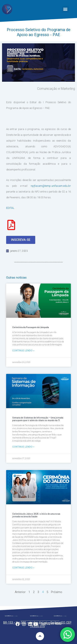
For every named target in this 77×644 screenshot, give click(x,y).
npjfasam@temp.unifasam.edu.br (51, 186)
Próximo (57, 592)
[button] (65, 9)
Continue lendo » (23, 351)
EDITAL (11, 208)
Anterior (20, 592)
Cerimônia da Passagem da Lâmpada (31, 327)
